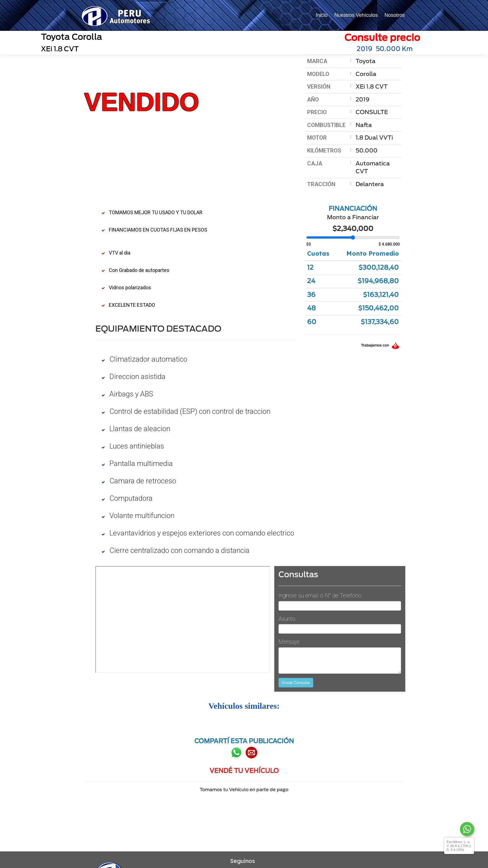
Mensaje (289, 642)
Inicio (322, 15)
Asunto (287, 619)
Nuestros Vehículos (356, 15)
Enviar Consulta (296, 683)
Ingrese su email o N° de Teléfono (320, 595)
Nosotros (395, 15)
